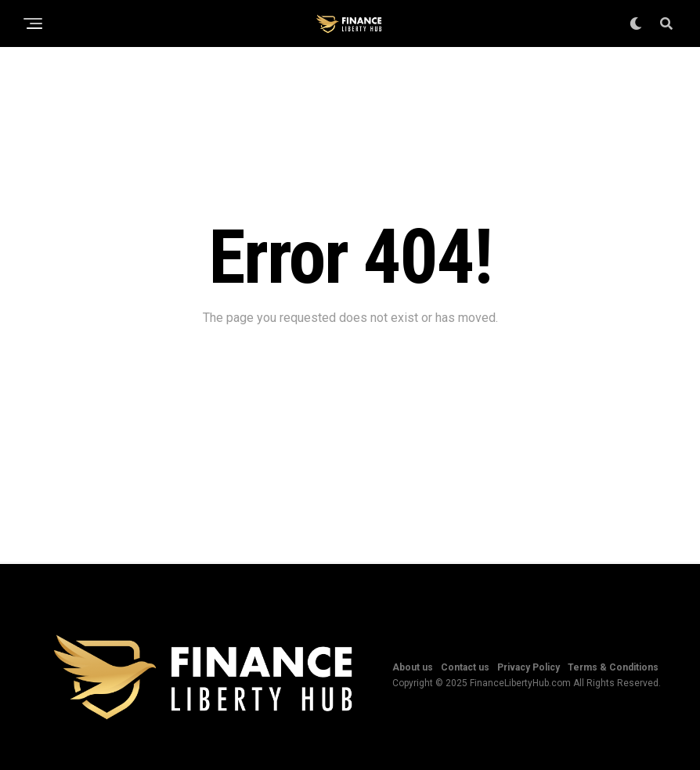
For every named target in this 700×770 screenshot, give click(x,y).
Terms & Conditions (613, 667)
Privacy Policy (529, 667)
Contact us (465, 667)
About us (413, 667)
